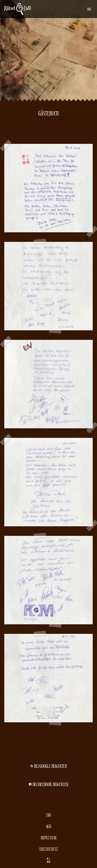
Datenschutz (49, 849)
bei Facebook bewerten (49, 785)
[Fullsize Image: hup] (48, 188)
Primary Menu (89, 9)
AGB (48, 826)
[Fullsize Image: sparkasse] (48, 482)
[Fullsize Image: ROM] (48, 580)
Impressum (49, 837)
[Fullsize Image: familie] (48, 286)
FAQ (49, 815)
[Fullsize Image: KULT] (48, 678)
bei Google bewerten (49, 766)
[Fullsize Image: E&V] (48, 384)
